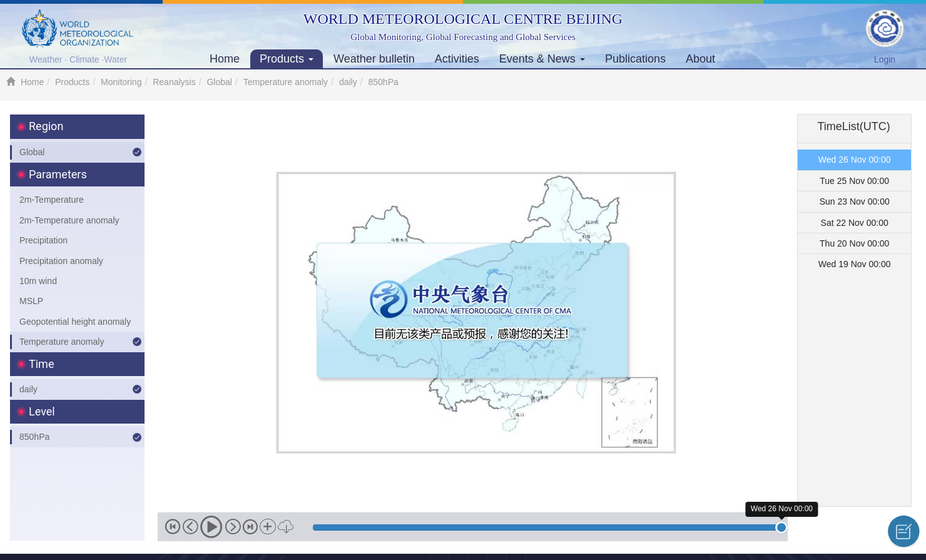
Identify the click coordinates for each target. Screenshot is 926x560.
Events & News (542, 59)
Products (287, 59)
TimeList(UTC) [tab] (854, 126)
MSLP (31, 301)
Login (885, 59)
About (700, 59)
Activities (457, 59)
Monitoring (121, 82)
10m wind (38, 281)
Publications (635, 59)
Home (225, 59)
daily (348, 82)
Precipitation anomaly (61, 261)
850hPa (34, 437)
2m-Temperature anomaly (69, 220)
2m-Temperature (52, 200)
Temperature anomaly (286, 82)
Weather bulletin (374, 59)
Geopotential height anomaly (75, 322)
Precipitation (43, 240)
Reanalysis (174, 82)
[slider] (781, 527)
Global (219, 82)
